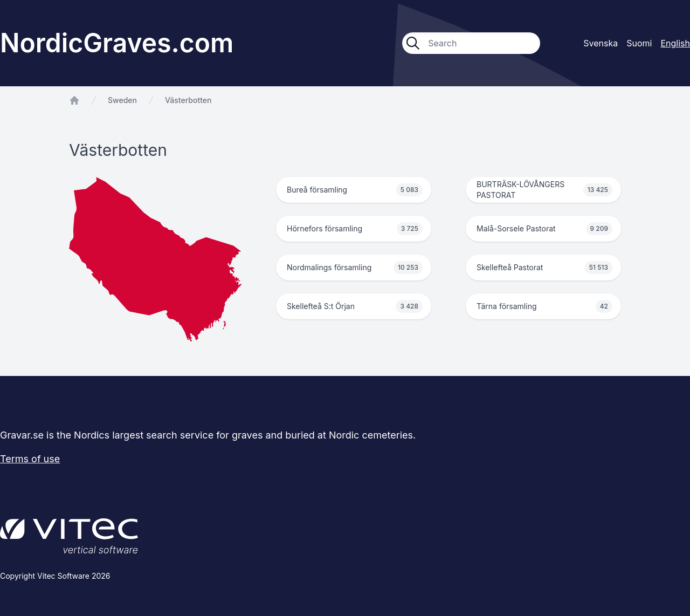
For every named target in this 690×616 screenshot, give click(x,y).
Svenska (601, 43)
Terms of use (30, 459)
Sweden (122, 100)
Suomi (639, 43)
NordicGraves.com (117, 43)
